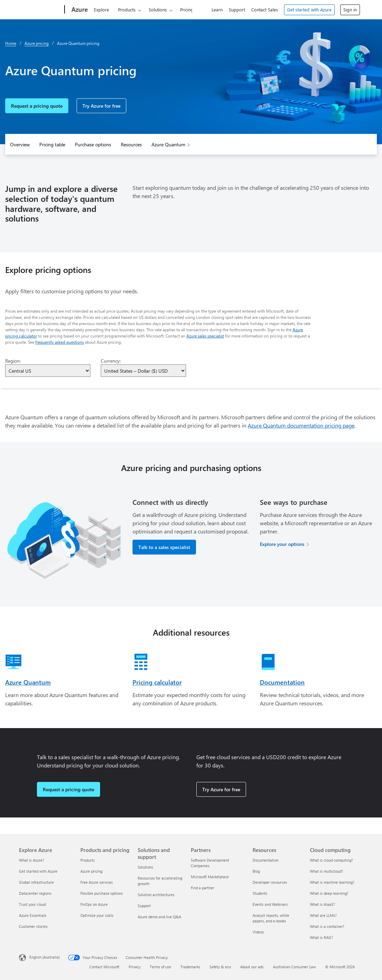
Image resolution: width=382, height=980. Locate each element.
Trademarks (190, 967)
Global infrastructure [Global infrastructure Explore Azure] (36, 882)
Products (127, 9)
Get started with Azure (309, 9)
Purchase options (93, 144)
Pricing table (52, 144)
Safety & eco (220, 967)
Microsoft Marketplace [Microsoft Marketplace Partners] (210, 877)
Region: (13, 361)
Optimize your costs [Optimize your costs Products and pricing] (97, 915)
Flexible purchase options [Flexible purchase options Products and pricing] (102, 893)
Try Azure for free (101, 106)
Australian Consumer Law (294, 967)
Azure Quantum (168, 144)
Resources (131, 144)
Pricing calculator (157, 682)
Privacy (135, 967)
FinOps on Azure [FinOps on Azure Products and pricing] (94, 904)
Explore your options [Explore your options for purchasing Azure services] (282, 544)
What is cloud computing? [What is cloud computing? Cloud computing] (331, 860)
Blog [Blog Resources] (256, 871)
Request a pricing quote (37, 106)
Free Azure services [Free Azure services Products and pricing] (97, 882)
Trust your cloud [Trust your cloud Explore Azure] (32, 904)
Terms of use (160, 967)
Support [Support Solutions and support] (144, 906)
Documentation (282, 682)
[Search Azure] (199, 9)
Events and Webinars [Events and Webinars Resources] (270, 904)
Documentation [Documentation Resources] (266, 860)
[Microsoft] (40, 10)
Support (237, 9)
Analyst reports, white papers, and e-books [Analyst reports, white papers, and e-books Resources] (271, 918)
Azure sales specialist (205, 336)
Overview (20, 144)
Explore (101, 9)
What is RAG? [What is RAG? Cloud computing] (321, 937)
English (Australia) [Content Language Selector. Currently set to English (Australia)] (45, 957)
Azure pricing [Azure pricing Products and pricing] (91, 871)
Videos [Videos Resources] (258, 932)
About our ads (252, 967)
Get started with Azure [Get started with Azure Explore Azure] (38, 871)
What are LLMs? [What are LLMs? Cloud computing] (323, 915)
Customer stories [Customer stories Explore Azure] (33, 926)
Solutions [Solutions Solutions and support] (145, 867)
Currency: (111, 361)
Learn (217, 9)
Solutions (158, 9)
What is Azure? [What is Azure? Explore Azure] (32, 860)
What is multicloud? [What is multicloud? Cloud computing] (326, 871)
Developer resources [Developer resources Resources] (270, 882)
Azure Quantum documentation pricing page (301, 425)
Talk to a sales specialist (164, 547)
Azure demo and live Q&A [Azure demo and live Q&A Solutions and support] (159, 917)
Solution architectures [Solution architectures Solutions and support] (156, 895)
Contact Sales (265, 9)
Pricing (187, 9)
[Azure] (79, 10)
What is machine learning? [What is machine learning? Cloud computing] (332, 882)
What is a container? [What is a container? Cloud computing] (327, 926)
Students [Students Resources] (260, 893)
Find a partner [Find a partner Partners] (203, 888)
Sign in (350, 9)
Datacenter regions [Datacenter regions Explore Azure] (35, 893)
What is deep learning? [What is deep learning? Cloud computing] (329, 893)
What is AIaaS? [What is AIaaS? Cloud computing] (322, 904)
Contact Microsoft (104, 967)
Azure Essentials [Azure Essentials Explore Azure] (33, 915)
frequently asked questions (60, 342)
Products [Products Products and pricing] (88, 860)
